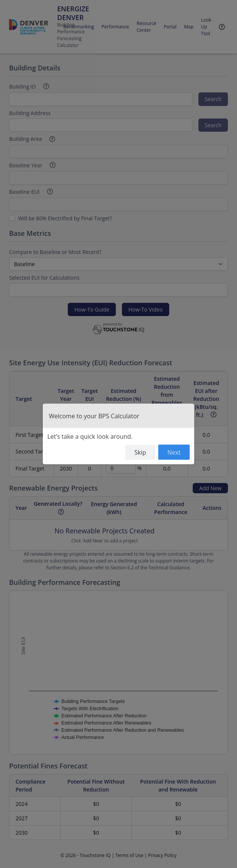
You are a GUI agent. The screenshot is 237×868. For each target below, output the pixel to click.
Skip (140, 452)
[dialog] (118, 434)
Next (174, 452)
